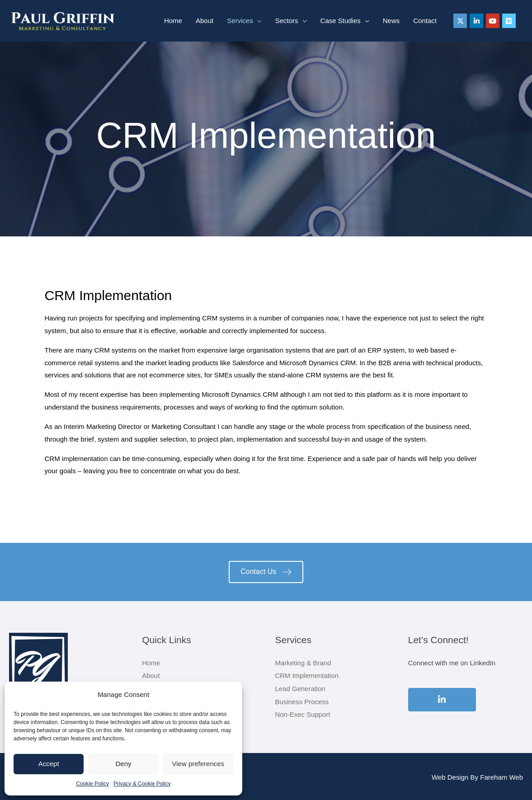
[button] (266, 572)
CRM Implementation (307, 675)
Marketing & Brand (303, 663)
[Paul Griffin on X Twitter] (460, 21)
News (391, 21)
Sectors (287, 21)
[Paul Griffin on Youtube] (493, 21)
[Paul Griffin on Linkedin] (476, 21)
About (205, 21)
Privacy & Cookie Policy (142, 784)
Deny (123, 764)
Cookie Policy (92, 784)
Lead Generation (301, 688)
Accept (49, 764)
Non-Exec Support (303, 713)
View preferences (198, 764)
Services (240, 21)
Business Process (302, 700)
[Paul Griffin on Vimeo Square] (509, 21)
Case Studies (341, 21)
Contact (425, 21)
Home (173, 21)
